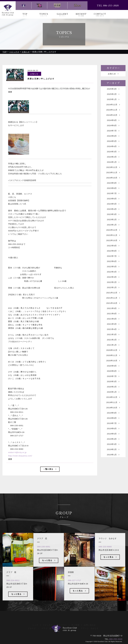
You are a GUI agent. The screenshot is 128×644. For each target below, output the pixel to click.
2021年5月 (113, 324)
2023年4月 (113, 209)
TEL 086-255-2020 (108, 6)
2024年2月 (113, 157)
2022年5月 (113, 267)
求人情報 (75, 622)
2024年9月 (113, 120)
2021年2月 (113, 340)
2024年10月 (113, 115)
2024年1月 (113, 162)
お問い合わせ (90, 622)
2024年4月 (113, 147)
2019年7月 (113, 424)
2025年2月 (113, 94)
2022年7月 (113, 256)
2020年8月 (113, 371)
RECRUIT (81, 15)
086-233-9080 (105, 552)
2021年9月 (113, 309)
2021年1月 (113, 345)
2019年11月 (113, 403)
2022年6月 (113, 262)
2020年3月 (113, 382)
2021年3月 (113, 335)
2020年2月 (113, 387)
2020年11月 (113, 356)
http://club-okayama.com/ (20, 456)
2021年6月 (113, 319)
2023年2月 (113, 220)
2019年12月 (113, 397)
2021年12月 (113, 293)
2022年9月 (113, 246)
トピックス (48, 622)
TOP (25, 15)
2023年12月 (113, 167)
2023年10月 (113, 178)
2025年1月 (113, 100)
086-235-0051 (44, 552)
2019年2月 (113, 450)
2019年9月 (113, 413)
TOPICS (44, 15)
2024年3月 (113, 152)
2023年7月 (113, 194)
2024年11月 (113, 110)
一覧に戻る (50, 469)
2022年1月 (113, 288)
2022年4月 (113, 272)
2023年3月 (113, 215)
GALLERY (62, 15)
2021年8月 (113, 314)
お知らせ (113, 74)
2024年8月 (113, 126)
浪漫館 (73, 625)
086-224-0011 (13, 585)
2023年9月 (113, 183)
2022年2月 (113, 282)
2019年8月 (113, 418)
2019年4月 (113, 439)
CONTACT (100, 15)
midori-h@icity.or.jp (17, 453)
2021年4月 (113, 329)
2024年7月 (113, 131)
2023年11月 (113, 173)
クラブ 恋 (61, 625)
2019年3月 (113, 444)
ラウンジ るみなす (89, 625)
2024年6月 (113, 136)
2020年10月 (113, 361)
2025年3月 (113, 89)
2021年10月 (113, 303)
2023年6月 (113, 199)
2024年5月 (113, 141)
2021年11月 (113, 298)
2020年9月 (113, 366)
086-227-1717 (74, 585)
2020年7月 (113, 376)
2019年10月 (113, 408)
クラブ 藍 (46, 625)
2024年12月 (113, 105)
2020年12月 (113, 350)
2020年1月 (113, 392)
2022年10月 (113, 241)
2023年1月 (113, 225)
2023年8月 (113, 188)
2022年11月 (113, 235)
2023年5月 (113, 204)
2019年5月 (113, 434)
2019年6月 (113, 429)
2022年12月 (113, 230)
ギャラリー (62, 622)
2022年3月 (113, 277)
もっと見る (18, 599)
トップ (35, 622)
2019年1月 (113, 455)
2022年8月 (113, 251)
